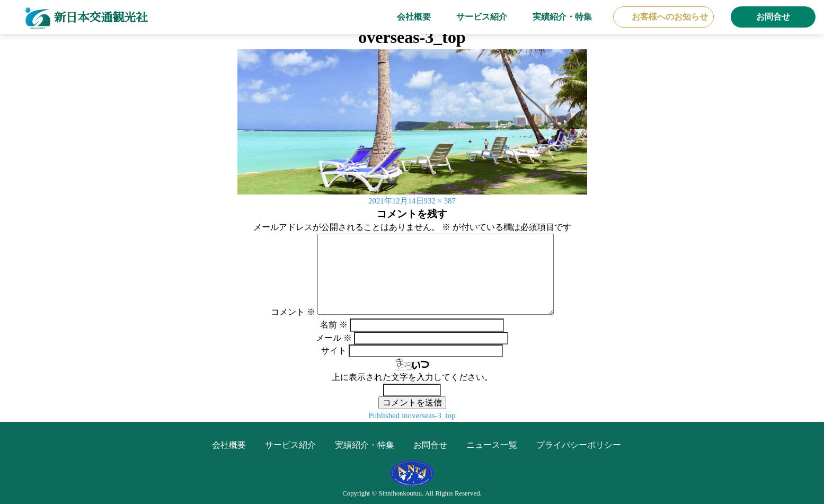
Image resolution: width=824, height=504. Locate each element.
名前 (334, 325)
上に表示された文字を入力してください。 (412, 377)
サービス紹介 (482, 17)
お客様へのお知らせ (670, 17)
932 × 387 (442, 201)
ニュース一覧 (492, 445)
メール (334, 338)
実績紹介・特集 (562, 17)
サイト (334, 351)
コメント (293, 312)
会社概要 (414, 17)
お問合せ (773, 17)
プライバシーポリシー (579, 445)
